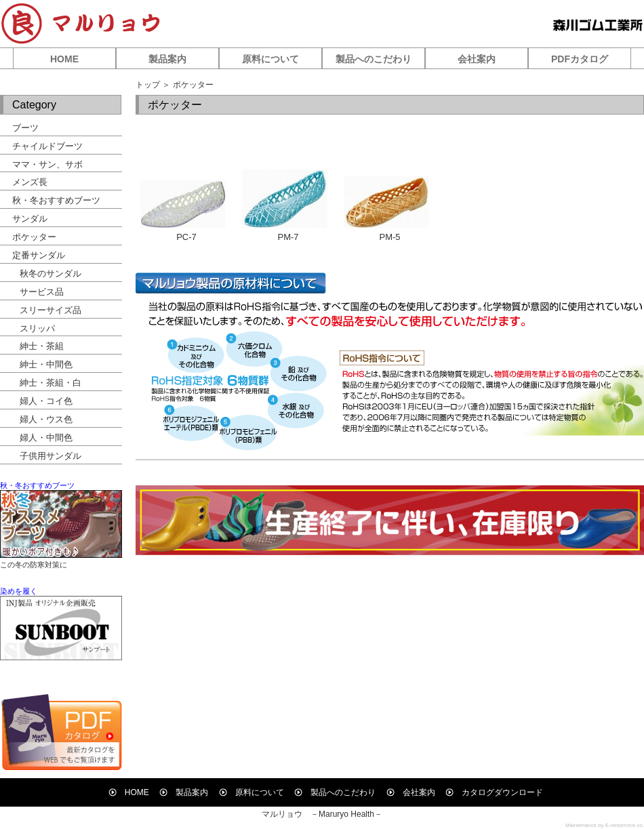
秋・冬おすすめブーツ (56, 200)
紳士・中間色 (46, 364)
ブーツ (25, 128)
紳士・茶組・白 (51, 383)
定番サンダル (39, 255)
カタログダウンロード (494, 792)
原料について (270, 59)
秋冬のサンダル (51, 274)
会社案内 (477, 59)
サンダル (30, 219)
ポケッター (34, 237)
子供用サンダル (51, 456)
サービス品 (42, 292)
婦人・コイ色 (46, 401)
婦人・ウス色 (46, 419)
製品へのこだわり (374, 59)
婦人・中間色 (46, 438)
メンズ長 (30, 182)
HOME (64, 59)
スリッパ (37, 328)
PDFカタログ (580, 59)
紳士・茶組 (42, 346)
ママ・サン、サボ (47, 164)
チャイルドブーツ (47, 146)
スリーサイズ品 (51, 310)
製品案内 (167, 59)
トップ (148, 85)
